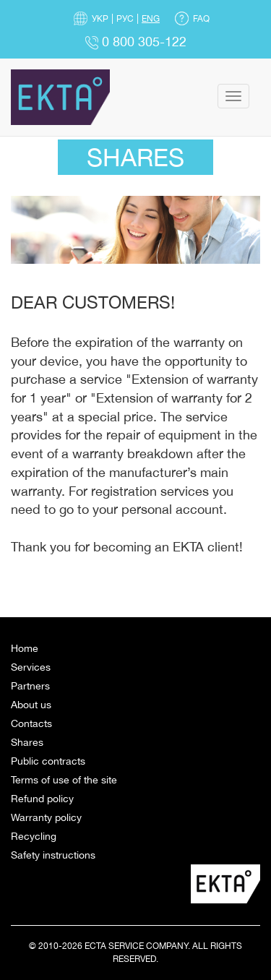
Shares (27, 742)
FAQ (201, 19)
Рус (125, 19)
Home (25, 648)
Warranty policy (46, 817)
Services (31, 667)
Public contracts (48, 761)
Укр (100, 19)
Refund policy (42, 799)
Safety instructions (53, 855)
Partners (30, 686)
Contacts (31, 723)
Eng (151, 19)
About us (31, 705)
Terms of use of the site (64, 780)
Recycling (34, 836)
